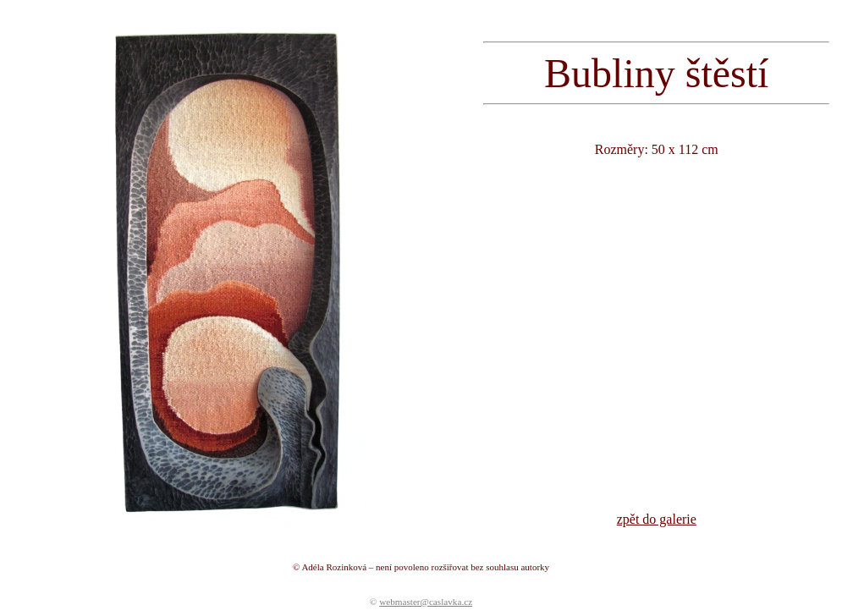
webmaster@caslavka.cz (426, 602)
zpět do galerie (657, 519)
